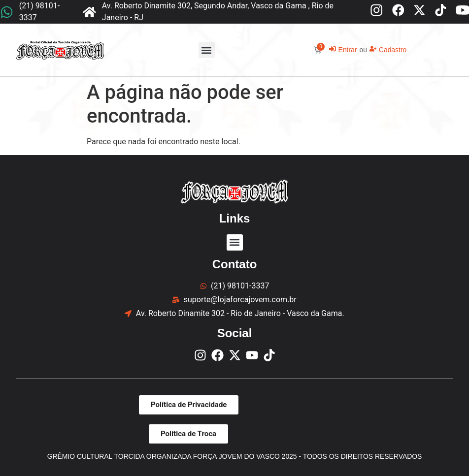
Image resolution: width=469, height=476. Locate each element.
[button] (207, 50)
